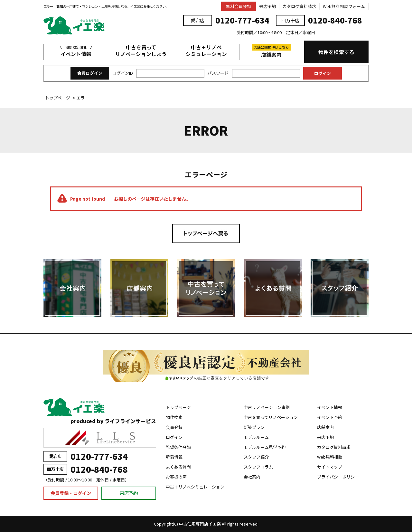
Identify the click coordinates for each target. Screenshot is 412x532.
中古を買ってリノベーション (271, 417)
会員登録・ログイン (71, 493)
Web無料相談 (330, 457)
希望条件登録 (178, 447)
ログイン (174, 437)
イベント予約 (330, 417)
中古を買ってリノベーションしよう (141, 51)
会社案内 (252, 477)
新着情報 (174, 457)
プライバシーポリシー (338, 477)
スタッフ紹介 (256, 457)
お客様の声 (176, 477)
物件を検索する (336, 52)
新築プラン (254, 427)
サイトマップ (330, 467)
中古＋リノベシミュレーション (206, 51)
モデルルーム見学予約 (265, 447)
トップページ (178, 407)
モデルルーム (256, 437)
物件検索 (174, 417)
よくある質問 (178, 467)
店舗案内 (271, 51)
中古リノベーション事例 (267, 407)
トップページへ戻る (206, 233)
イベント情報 (76, 51)
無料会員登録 (239, 6)
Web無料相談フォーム (344, 6)
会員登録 (174, 427)
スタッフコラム (258, 467)
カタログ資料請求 (299, 6)
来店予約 (267, 6)
